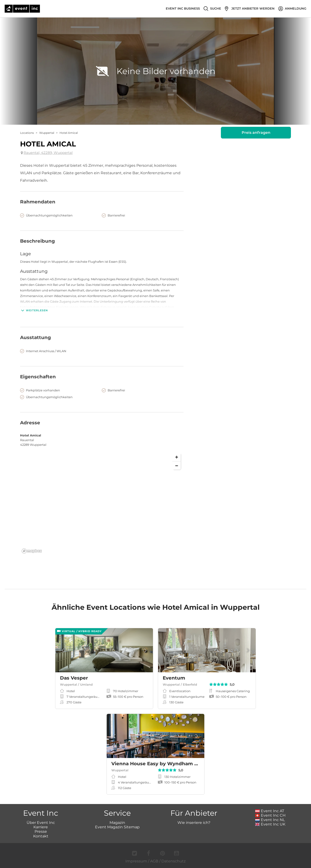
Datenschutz (173, 861)
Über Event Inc (41, 823)
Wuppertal (47, 133)
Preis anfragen (256, 133)
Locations (27, 133)
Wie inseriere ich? (194, 823)
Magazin (117, 823)
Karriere (41, 827)
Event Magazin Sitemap (117, 827)
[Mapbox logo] (32, 551)
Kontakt (41, 836)
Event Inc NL (270, 820)
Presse (41, 831)
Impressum (136, 861)
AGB (154, 861)
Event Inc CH (270, 815)
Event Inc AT (270, 811)
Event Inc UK (270, 824)
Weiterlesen (34, 310)
